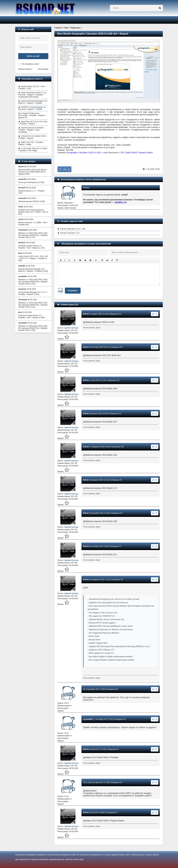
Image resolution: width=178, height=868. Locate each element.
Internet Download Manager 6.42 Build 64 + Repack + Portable (33, 102)
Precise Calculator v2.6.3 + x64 (73, 229)
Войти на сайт (33, 56)
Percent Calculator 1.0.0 (70, 233)
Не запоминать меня (30, 64)
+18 (65, 169)
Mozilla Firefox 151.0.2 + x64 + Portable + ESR (32, 88)
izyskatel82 (88, 719)
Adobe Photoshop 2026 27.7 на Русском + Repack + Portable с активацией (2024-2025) (32, 95)
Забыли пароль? (25, 69)
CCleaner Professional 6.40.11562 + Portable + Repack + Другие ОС (32, 115)
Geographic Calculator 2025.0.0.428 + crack (87, 153)
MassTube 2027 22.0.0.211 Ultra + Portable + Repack (33, 123)
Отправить (73, 291)
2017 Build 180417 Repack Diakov (137, 153)
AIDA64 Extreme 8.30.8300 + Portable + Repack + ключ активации (31, 130)
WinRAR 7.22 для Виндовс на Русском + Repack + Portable (32, 108)
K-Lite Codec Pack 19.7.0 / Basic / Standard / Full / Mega (33, 150)
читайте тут (121, 202)
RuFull (86, 314)
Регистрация (43, 69)
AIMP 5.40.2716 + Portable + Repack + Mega (31, 143)
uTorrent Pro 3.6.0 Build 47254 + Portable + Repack (33, 137)
